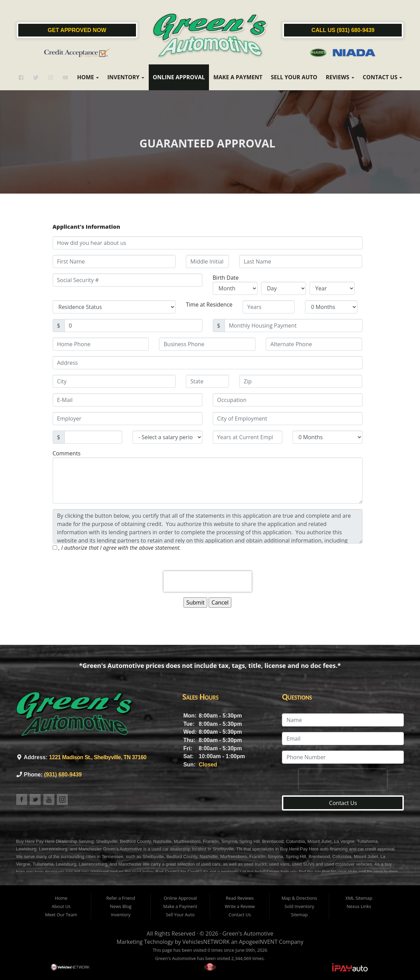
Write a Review (240, 906)
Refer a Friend (121, 898)
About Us (61, 906)
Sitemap (299, 915)
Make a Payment (238, 77)
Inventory (126, 77)
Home (88, 77)
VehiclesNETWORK (206, 942)
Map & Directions (299, 898)
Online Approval (179, 77)
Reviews (340, 77)
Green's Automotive (248, 933)
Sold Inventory (299, 906)
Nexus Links (359, 906)
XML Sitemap (359, 898)
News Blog (120, 906)
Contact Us (382, 77)
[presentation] (208, 581)
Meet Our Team (61, 915)
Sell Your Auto (294, 77)
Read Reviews (240, 898)
